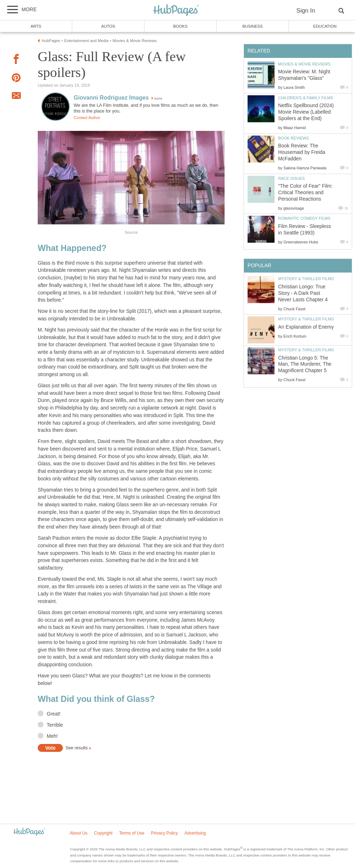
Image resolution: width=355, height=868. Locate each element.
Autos (108, 26)
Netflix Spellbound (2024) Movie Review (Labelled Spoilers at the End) (306, 112)
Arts (36, 26)
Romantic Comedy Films (304, 218)
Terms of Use (132, 833)
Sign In (306, 11)
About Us (79, 833)
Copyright (103, 833)
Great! (54, 714)
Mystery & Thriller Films (306, 279)
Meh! (52, 736)
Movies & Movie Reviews (304, 64)
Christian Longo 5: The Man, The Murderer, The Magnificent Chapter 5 (305, 364)
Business (253, 26)
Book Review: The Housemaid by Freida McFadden (302, 152)
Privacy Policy (164, 833)
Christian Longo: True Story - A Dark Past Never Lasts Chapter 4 (303, 293)
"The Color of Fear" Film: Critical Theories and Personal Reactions (305, 193)
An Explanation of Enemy (306, 327)
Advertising (195, 833)
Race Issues (291, 178)
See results (77, 748)
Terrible (55, 725)
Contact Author (87, 118)
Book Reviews (294, 138)
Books (180, 26)
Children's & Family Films (306, 98)
